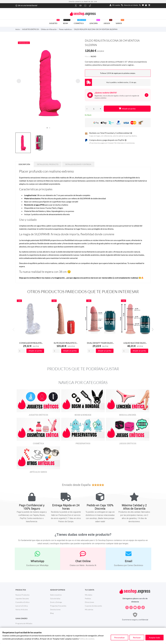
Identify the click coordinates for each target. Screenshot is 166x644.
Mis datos (89, 595)
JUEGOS (108, 22)
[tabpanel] (48, 83)
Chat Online (83, 561)
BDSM (67, 22)
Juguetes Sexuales (22, 598)
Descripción (24, 164)
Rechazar (137, 637)
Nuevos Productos (22, 595)
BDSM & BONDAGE (83, 415)
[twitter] (76, 5)
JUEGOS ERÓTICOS (128, 444)
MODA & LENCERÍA (128, 415)
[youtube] (81, 5)
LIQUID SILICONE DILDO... (135, 343)
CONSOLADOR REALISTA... (31, 343)
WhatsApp (37, 561)
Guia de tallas (55, 598)
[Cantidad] (94, 109)
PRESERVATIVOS (83, 444)
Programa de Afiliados (24, 623)
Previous (14, 329)
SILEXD (93, 56)
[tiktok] (90, 5)
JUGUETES (54, 22)
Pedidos (88, 598)
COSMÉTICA (80, 22)
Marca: (88, 56)
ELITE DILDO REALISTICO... (66, 343)
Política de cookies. (87, 639)
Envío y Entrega (56, 602)
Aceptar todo (154, 637)
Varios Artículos (22, 609)
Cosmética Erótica (22, 602)
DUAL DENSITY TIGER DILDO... (100, 343)
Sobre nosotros (56, 595)
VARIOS (120, 22)
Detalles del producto (48, 164)
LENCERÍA (95, 22)
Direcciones (89, 602)
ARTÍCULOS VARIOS (38, 472)
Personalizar (119, 637)
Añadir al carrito (127, 109)
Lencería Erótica (22, 606)
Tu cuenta (90, 590)
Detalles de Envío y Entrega (78, 164)
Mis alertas (89, 609)
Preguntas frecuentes (58, 606)
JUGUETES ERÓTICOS (38, 415)
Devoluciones (55, 609)
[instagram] (85, 6)
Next (152, 329)
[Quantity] (22, 351)
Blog (52, 613)
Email (129, 561)
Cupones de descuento (93, 606)
